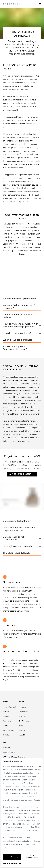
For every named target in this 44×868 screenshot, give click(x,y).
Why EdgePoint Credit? (22, 474)
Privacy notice (15, 830)
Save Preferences (32, 857)
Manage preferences (12, 863)
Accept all (12, 857)
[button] (22, 299)
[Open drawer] (40, 4)
